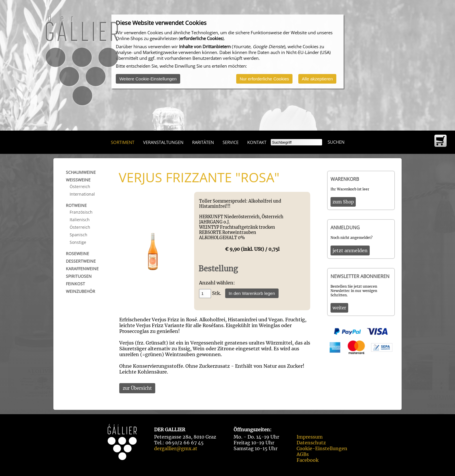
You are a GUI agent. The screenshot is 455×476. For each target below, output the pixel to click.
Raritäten (203, 142)
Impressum (310, 437)
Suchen (336, 142)
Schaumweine (81, 172)
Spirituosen (79, 276)
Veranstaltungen (163, 142)
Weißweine (78, 180)
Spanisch (78, 235)
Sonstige (78, 242)
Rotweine (76, 205)
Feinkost (75, 284)
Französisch (81, 212)
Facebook (308, 460)
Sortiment (123, 142)
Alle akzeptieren (317, 79)
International (82, 194)
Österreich (80, 186)
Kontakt (257, 142)
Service (231, 142)
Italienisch (80, 220)
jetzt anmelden (350, 250)
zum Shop (343, 202)
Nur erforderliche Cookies (264, 79)
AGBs (303, 454)
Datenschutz (311, 443)
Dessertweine (81, 261)
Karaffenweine (82, 269)
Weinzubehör (81, 291)
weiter (339, 308)
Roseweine (77, 254)
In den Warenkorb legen (252, 293)
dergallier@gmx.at (176, 448)
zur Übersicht (137, 388)
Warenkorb (345, 179)
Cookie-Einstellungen (322, 448)
